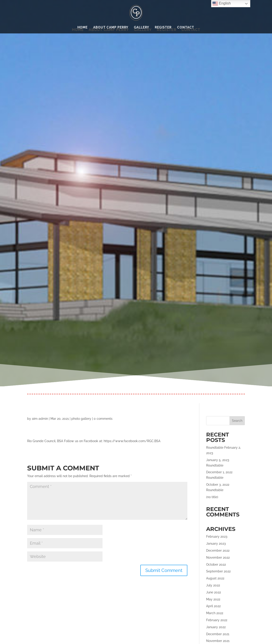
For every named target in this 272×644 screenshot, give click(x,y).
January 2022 (216, 627)
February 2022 (217, 620)
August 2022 (215, 578)
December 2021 (218, 634)
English (222, 4)
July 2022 (213, 585)
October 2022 (216, 565)
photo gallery (81, 419)
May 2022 (213, 599)
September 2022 (218, 571)
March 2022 (215, 613)
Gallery (142, 27)
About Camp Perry (111, 27)
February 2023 (217, 537)
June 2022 (214, 592)
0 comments (103, 419)
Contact (186, 27)
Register (163, 27)
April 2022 (213, 606)
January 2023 (216, 544)
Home (82, 27)
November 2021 (218, 641)
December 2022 (218, 551)
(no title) (212, 497)
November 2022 (218, 558)
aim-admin (40, 419)
